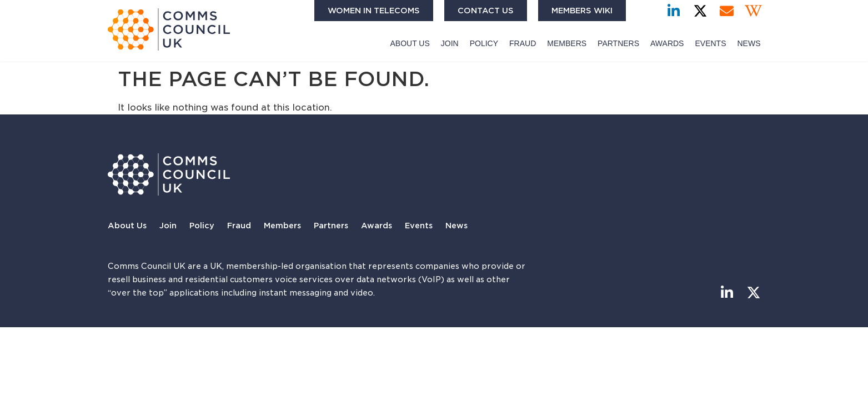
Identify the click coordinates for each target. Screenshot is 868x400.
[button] (646, 11)
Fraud (523, 43)
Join (450, 43)
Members (567, 43)
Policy (484, 43)
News (749, 43)
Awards (667, 43)
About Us (410, 43)
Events (710, 43)
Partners (618, 43)
